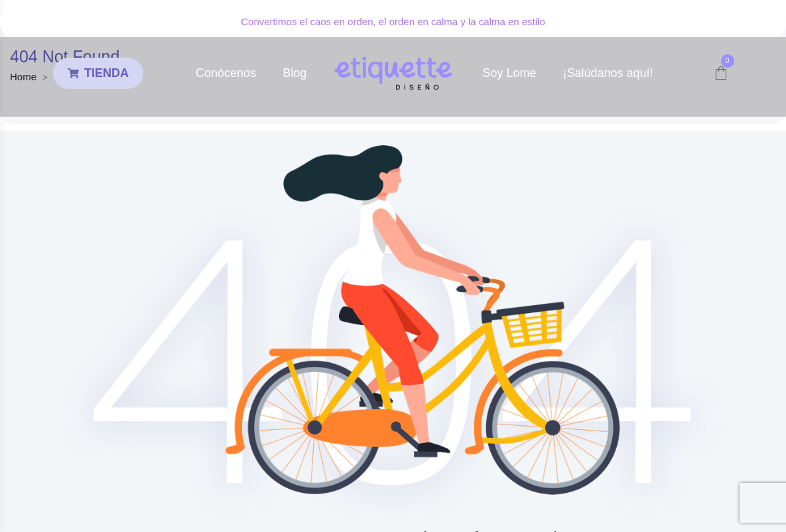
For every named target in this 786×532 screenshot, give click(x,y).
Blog (295, 73)
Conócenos (226, 73)
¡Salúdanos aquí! (608, 73)
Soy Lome (509, 73)
